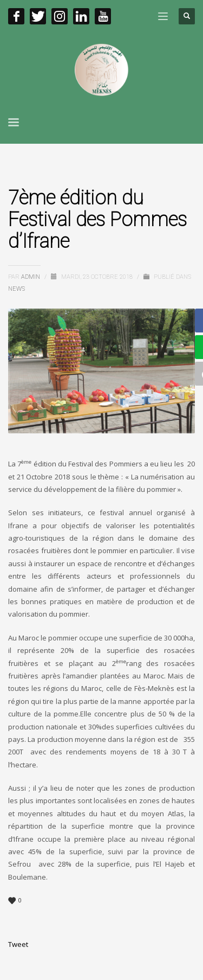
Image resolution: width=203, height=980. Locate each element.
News (17, 289)
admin (31, 277)
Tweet (18, 944)
